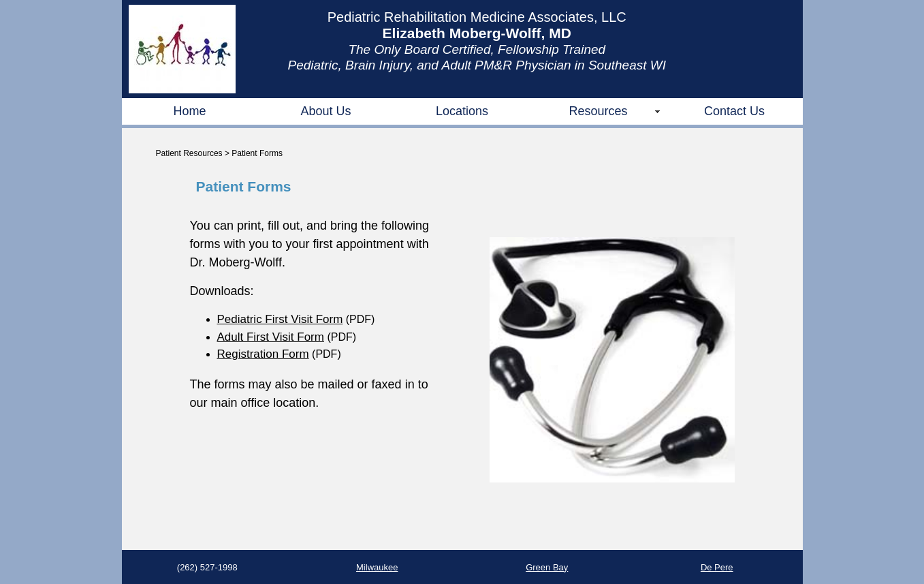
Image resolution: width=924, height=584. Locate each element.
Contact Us (734, 111)
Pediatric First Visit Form (280, 319)
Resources (598, 111)
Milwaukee (377, 567)
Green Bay (547, 567)
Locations (462, 111)
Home (189, 111)
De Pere (717, 567)
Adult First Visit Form (271, 337)
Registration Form (263, 354)
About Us (325, 111)
